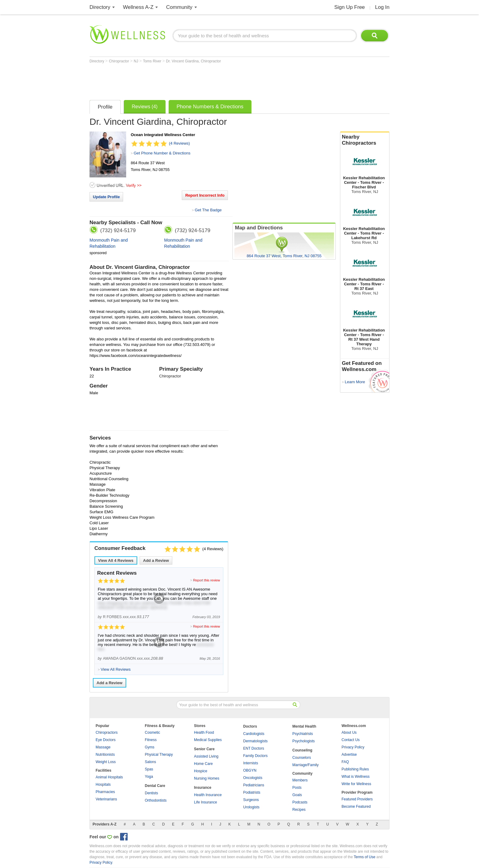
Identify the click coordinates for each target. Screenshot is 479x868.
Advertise (349, 755)
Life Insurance (205, 802)
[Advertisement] (201, 80)
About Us (349, 733)
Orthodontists (156, 800)
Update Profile (106, 197)
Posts (297, 788)
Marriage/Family (305, 765)
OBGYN (250, 770)
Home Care (203, 764)
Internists (251, 763)
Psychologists (303, 741)
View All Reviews (116, 560)
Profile (105, 107)
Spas (149, 769)
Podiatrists (252, 792)
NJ (137, 61)
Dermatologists (255, 741)
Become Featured (356, 807)
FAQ (345, 762)
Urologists (251, 807)
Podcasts (300, 802)
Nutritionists (105, 755)
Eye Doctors (106, 740)
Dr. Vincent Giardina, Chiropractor (193, 61)
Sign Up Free (349, 7)
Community (179, 7)
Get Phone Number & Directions (162, 153)
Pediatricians (254, 785)
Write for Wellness (356, 784)
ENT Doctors (254, 748)
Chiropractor (119, 61)
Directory (100, 7)
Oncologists (253, 778)
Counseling (302, 750)
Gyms (150, 747)
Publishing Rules (355, 769)
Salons (150, 762)
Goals (297, 795)
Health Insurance (208, 795)
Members (300, 780)
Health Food (204, 733)
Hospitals (103, 785)
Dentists (151, 793)
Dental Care (155, 786)
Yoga (149, 777)
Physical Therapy (159, 755)
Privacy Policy (353, 747)
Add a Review (156, 560)
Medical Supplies (208, 740)
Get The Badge (208, 210)
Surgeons (251, 800)
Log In (382, 7)
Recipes (299, 810)
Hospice (201, 771)
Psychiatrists (303, 734)
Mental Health (304, 726)
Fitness (151, 740)
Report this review (207, 580)
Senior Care (204, 749)
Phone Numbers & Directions (210, 107)
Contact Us (351, 740)
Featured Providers (357, 799)
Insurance (203, 788)
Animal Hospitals (109, 777)
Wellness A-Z (138, 7)
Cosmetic (152, 733)
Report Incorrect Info (205, 195)
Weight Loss (106, 762)
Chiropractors (107, 733)
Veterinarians (106, 799)
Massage (103, 747)
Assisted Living (206, 756)
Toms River (153, 61)
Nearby (365, 140)
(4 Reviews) (179, 143)
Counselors (302, 758)
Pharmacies (105, 792)
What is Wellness (356, 777)
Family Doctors (255, 756)
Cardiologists (254, 734)
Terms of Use (365, 857)
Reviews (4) (144, 107)
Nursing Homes (207, 778)
